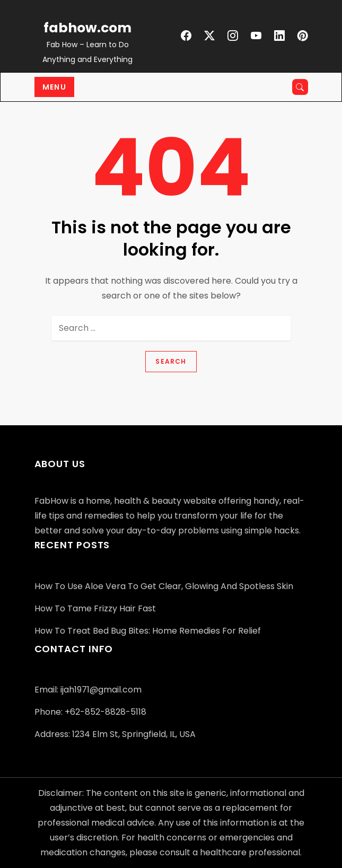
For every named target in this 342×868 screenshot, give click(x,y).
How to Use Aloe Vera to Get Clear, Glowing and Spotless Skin (164, 586)
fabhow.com (87, 28)
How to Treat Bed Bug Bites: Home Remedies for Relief (148, 631)
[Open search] (300, 87)
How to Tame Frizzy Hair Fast (95, 608)
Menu (55, 87)
